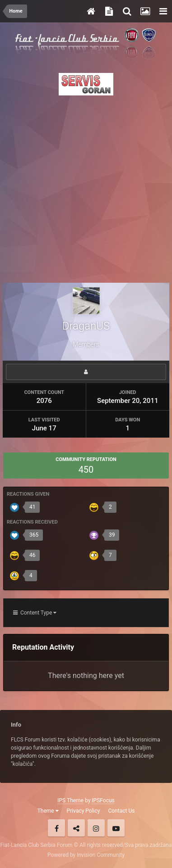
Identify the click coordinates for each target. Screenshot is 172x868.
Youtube (116, 828)
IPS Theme (70, 800)
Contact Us (121, 811)
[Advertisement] (86, 187)
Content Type (35, 613)
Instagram (96, 828)
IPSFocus (103, 800)
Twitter (76, 828)
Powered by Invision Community (86, 855)
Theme (48, 811)
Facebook (56, 828)
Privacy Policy (84, 811)
